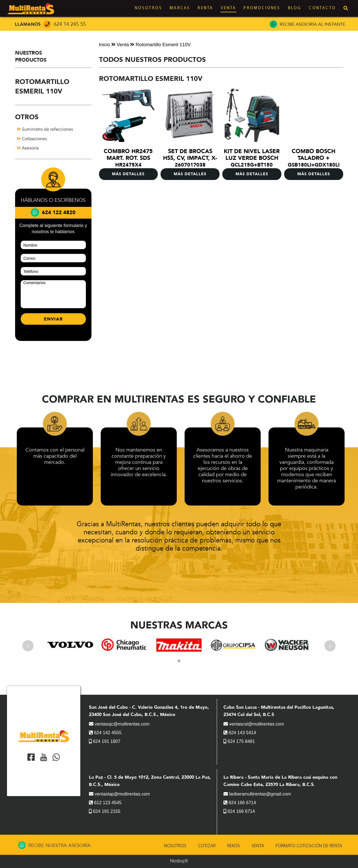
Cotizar (207, 846)
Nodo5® (179, 861)
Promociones (262, 8)
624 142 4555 (105, 733)
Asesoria (28, 148)
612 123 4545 (105, 803)
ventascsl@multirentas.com (254, 724)
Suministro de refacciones (45, 129)
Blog (295, 8)
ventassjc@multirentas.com (119, 724)
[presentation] (28, 646)
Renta (205, 8)
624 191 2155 (105, 811)
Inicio (105, 45)
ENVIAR (53, 319)
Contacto (322, 8)
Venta (228, 8)
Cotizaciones (32, 139)
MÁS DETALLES (128, 174)
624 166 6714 (240, 803)
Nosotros (149, 8)
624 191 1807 (105, 741)
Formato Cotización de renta (309, 846)
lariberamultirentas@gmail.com (257, 794)
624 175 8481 (239, 741)
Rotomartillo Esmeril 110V (160, 45)
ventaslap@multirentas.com (119, 794)
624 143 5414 (240, 733)
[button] (179, 661)
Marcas (180, 8)
